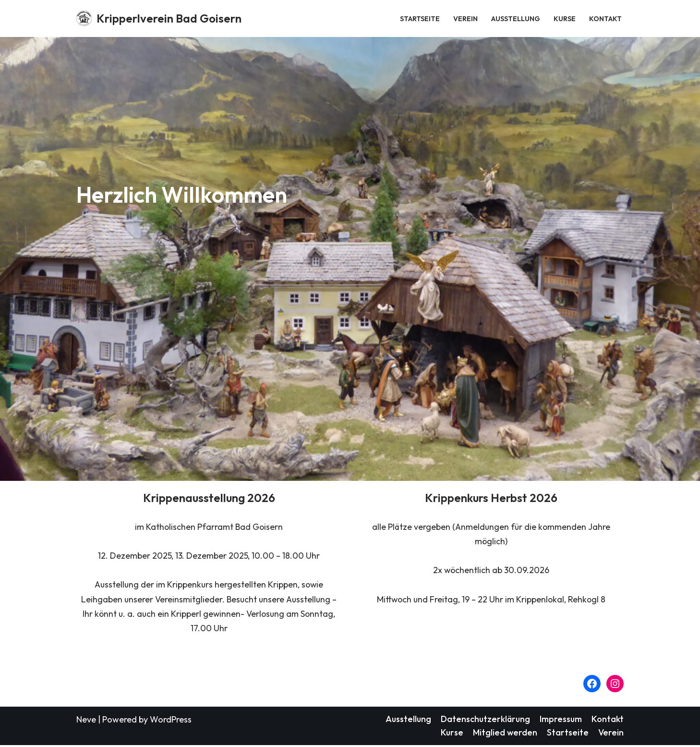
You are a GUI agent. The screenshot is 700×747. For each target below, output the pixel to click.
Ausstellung (516, 18)
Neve (86, 720)
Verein (465, 18)
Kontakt (605, 18)
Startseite (420, 18)
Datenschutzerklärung (484, 720)
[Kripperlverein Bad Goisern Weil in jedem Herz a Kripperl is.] (159, 18)
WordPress (171, 720)
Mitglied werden (504, 734)
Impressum (561, 720)
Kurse (565, 18)
